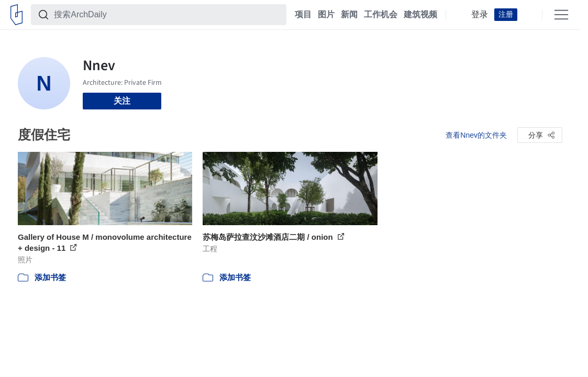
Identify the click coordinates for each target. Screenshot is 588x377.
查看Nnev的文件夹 (476, 135)
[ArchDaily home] (16, 15)
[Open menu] (561, 15)
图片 (326, 15)
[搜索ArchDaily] (167, 15)
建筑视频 (420, 15)
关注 (122, 101)
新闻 (349, 15)
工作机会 (381, 15)
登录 (480, 15)
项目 (303, 15)
